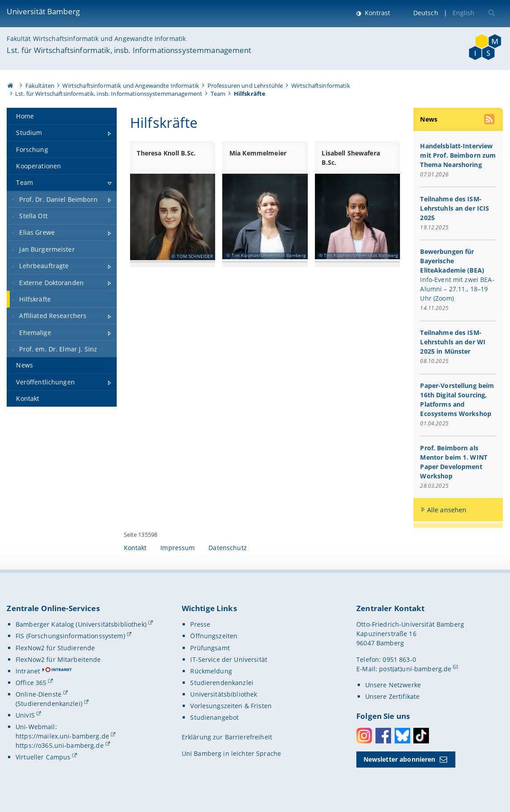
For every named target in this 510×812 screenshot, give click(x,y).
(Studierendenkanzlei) (49, 704)
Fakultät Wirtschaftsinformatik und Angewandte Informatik (96, 39)
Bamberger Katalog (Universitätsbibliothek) (81, 624)
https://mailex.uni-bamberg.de (62, 736)
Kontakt (135, 548)
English (464, 13)
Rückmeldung (211, 671)
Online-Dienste (39, 694)
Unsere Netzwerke (393, 685)
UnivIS (25, 715)
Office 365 (31, 683)
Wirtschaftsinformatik (321, 86)
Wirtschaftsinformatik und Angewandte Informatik (131, 86)
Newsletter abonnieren (400, 759)
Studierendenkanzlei (222, 683)
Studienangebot (214, 717)
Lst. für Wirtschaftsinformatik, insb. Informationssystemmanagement (129, 50)
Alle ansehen (447, 510)
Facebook (383, 736)
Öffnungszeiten (214, 636)
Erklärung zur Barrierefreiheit (227, 737)
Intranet (28, 671)
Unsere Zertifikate (393, 696)
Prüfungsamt (210, 648)
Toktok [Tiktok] (421, 736)
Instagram (364, 736)
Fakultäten (40, 86)
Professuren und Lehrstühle (245, 86)
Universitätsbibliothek (224, 694)
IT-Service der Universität (229, 659)
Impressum (177, 548)
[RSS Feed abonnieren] (490, 120)
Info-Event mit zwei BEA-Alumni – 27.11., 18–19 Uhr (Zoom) (457, 289)
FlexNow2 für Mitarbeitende (58, 659)
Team (218, 94)
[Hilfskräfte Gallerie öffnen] (357, 216)
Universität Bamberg (43, 11)
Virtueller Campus (43, 757)
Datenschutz (228, 548)
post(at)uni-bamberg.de (415, 669)
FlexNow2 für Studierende (55, 648)
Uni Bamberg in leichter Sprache (231, 753)
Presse (200, 624)
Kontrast (377, 13)
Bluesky (402, 736)
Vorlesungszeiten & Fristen (231, 706)
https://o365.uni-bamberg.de (60, 745)
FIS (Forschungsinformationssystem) (70, 636)
